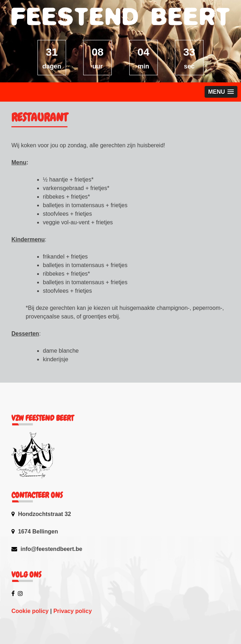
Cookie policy (30, 611)
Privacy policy (72, 611)
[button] (221, 92)
